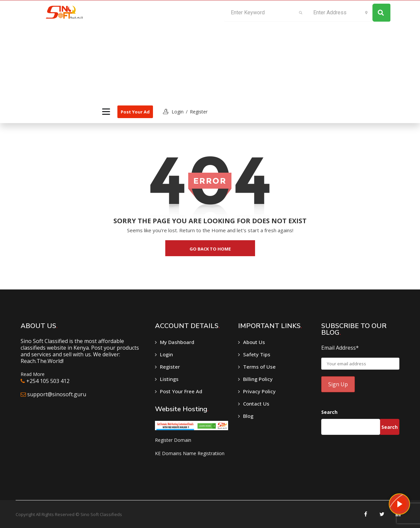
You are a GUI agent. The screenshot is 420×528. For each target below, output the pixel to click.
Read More (33, 374)
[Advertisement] (154, 50)
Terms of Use (259, 367)
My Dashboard (177, 342)
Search (329, 412)
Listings (169, 379)
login (178, 112)
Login (166, 354)
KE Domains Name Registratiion (190, 453)
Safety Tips (257, 354)
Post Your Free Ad (181, 391)
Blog (248, 416)
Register (199, 112)
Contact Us (256, 404)
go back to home (210, 249)
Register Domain (173, 440)
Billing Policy (258, 379)
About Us (254, 342)
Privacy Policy (259, 391)
